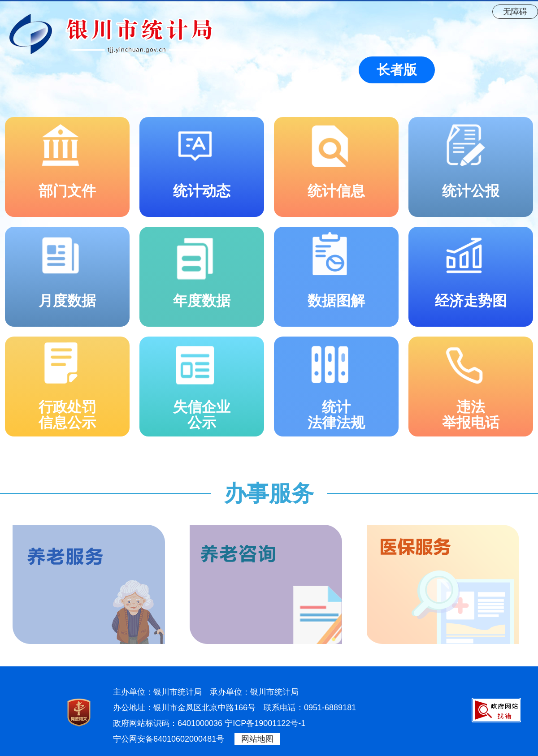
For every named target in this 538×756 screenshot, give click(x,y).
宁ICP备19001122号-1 (265, 723)
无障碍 (515, 12)
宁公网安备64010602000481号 (169, 739)
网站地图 (257, 739)
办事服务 (269, 493)
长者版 (397, 70)
